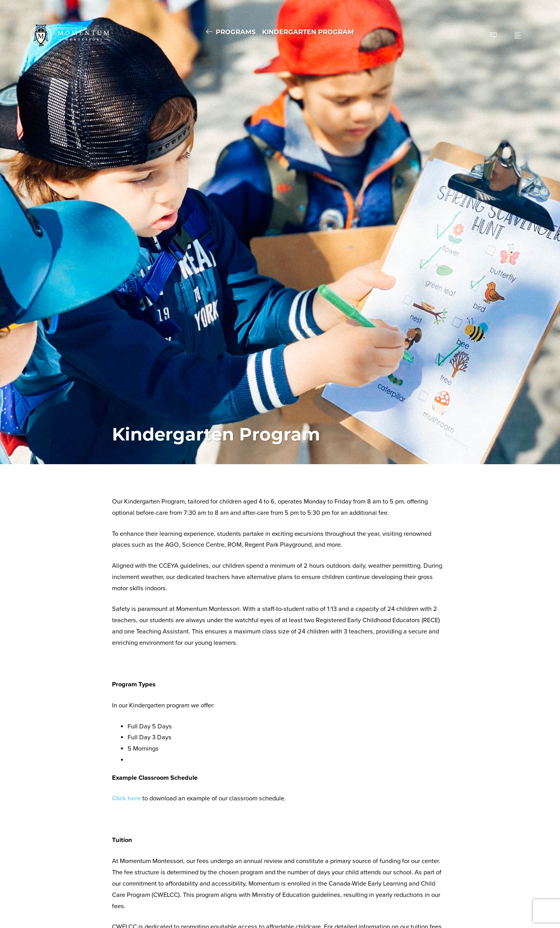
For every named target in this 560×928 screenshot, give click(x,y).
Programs (236, 32)
